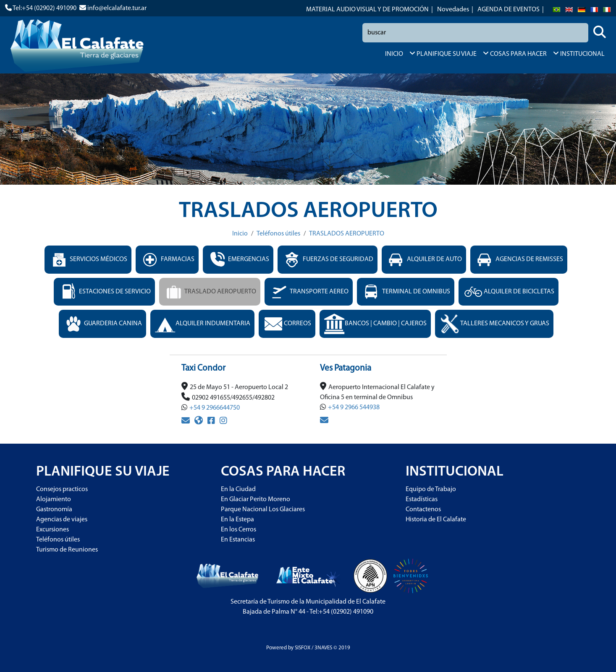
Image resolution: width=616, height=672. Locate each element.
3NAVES (323, 648)
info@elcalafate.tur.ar (117, 8)
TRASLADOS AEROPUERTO (347, 234)
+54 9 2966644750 (215, 408)
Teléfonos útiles (278, 234)
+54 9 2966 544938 (354, 408)
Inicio (240, 234)
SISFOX (303, 648)
